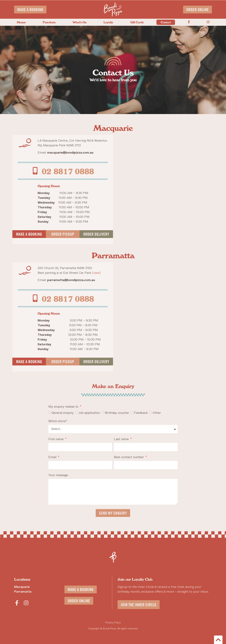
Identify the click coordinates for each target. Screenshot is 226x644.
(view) (96, 273)
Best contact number (129, 457)
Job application (89, 413)
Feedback (141, 413)
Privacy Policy (113, 623)
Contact (166, 22)
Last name (122, 439)
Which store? (58, 421)
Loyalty (108, 22)
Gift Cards (137, 22)
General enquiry (63, 413)
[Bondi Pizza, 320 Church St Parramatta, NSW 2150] (163, 317)
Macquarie (22, 587)
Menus (21, 22)
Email (53, 457)
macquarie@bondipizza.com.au (70, 153)
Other (157, 413)
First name (56, 439)
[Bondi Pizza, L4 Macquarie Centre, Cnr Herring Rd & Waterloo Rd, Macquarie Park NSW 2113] (163, 190)
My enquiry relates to (64, 407)
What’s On (79, 22)
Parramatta (23, 592)
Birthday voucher (117, 413)
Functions (49, 22)
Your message (58, 475)
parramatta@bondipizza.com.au (71, 280)
